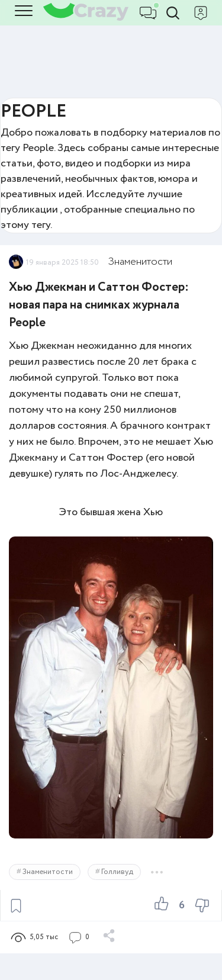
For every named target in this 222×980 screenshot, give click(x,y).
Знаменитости (140, 262)
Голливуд (117, 872)
